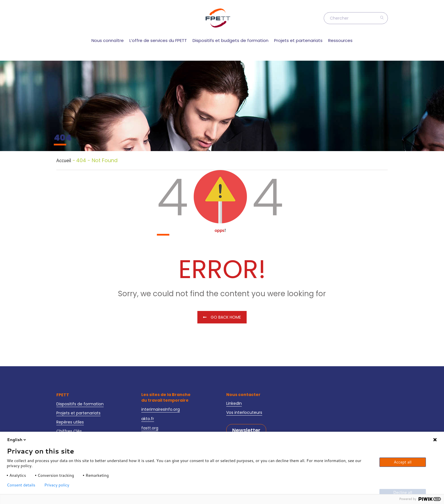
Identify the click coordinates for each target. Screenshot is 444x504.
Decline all (403, 492)
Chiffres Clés (69, 431)
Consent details (21, 485)
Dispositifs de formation (80, 404)
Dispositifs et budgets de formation (230, 40)
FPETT (63, 395)
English (17, 440)
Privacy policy (57, 485)
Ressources (340, 40)
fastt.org (150, 428)
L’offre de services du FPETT (158, 40)
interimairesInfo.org (161, 409)
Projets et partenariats (298, 40)
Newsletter (246, 430)
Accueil (64, 160)
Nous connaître (108, 40)
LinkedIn (234, 403)
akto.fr (148, 419)
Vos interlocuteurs (244, 412)
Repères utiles (70, 422)
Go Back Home (222, 317)
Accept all (403, 462)
